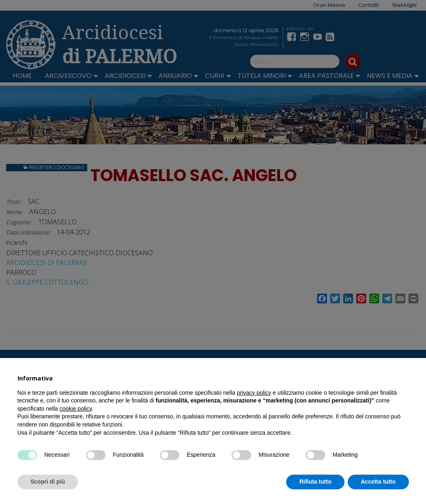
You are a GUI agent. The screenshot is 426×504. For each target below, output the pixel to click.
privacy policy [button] (254, 393)
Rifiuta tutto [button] (315, 482)
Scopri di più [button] (48, 482)
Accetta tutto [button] (378, 482)
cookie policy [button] (76, 409)
